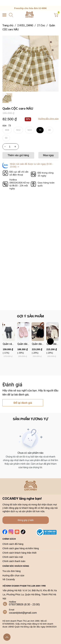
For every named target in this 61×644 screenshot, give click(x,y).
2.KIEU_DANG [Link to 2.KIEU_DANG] (27, 25)
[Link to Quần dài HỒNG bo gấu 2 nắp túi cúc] (23, 344)
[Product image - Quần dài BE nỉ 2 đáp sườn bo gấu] (52, 332)
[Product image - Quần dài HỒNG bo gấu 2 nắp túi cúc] (23, 332)
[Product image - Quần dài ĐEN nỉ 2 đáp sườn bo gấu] (38, 332)
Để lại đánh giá (23, 403)
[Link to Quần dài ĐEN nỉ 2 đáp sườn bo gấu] (38, 344)
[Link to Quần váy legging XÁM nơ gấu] (9, 344)
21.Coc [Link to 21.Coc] (43, 25)
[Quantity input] (11, 147)
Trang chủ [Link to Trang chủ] (10, 25)
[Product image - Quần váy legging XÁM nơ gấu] (9, 332)
